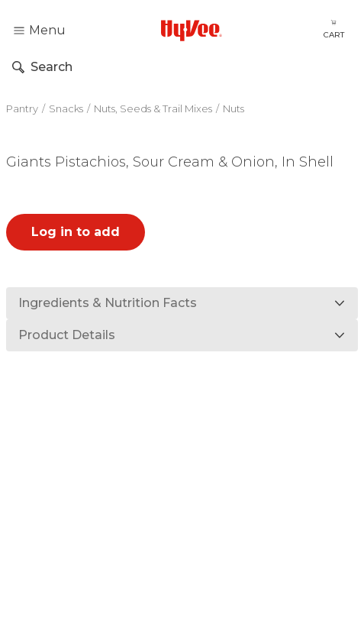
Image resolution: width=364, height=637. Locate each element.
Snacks (66, 108)
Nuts (234, 108)
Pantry (22, 108)
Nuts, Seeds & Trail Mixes (153, 108)
